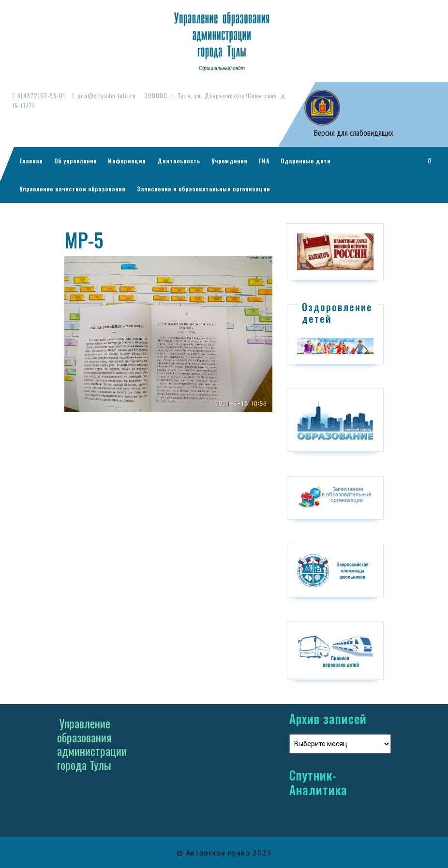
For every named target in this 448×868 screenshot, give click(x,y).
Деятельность (179, 161)
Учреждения (230, 161)
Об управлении (75, 161)
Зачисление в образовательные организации (203, 189)
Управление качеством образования (73, 189)
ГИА (264, 161)
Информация (127, 161)
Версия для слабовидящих (353, 133)
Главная (31, 161)
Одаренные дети (306, 161)
